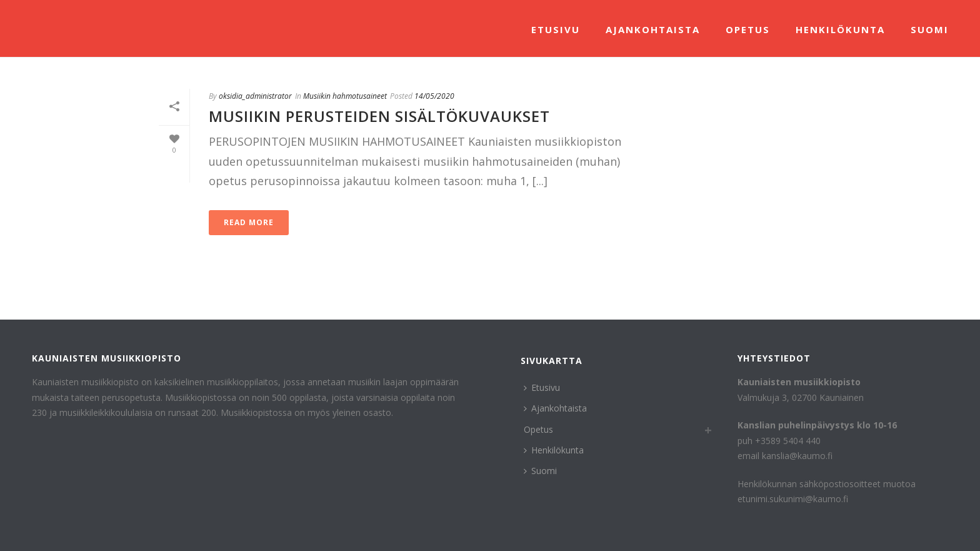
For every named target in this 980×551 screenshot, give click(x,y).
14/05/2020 (434, 96)
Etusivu (556, 29)
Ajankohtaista (653, 29)
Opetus (748, 29)
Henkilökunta (840, 29)
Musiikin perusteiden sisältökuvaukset (379, 116)
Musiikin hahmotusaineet (345, 96)
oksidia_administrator (255, 96)
